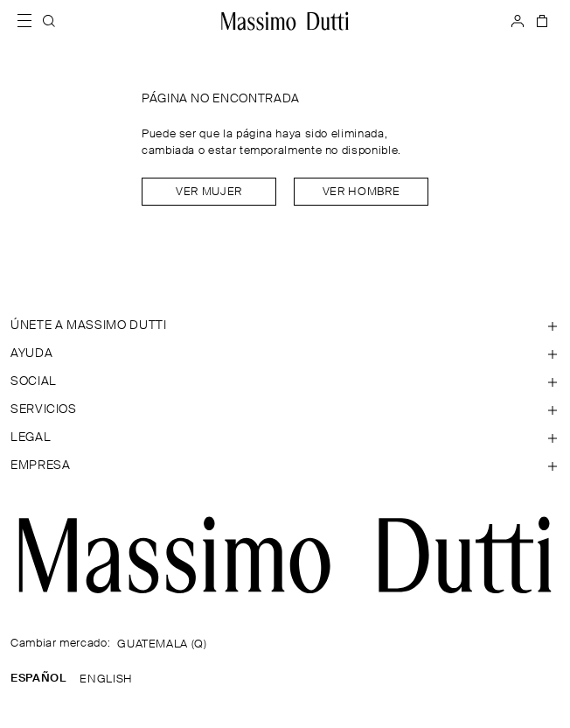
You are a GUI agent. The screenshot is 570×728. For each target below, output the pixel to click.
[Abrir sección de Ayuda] (285, 353)
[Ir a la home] (285, 21)
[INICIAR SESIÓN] (518, 21)
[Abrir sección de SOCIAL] (285, 381)
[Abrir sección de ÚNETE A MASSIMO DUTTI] (285, 325)
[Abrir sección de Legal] (285, 437)
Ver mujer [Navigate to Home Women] (209, 192)
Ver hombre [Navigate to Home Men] (361, 192)
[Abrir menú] (30, 21)
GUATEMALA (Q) (162, 644)
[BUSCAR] (49, 21)
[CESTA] (540, 21)
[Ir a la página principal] (285, 555)
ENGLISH (106, 679)
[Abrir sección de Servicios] (285, 409)
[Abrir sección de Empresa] (285, 465)
